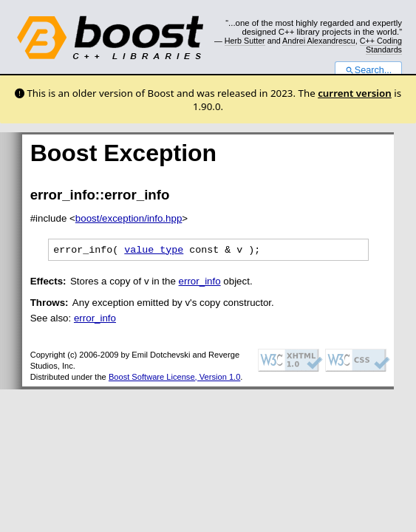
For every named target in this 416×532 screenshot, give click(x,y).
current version (355, 93)
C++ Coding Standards (381, 45)
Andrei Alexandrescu (319, 41)
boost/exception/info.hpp (129, 218)
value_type (154, 251)
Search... (368, 70)
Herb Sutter (245, 41)
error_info (200, 283)
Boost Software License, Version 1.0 (174, 379)
